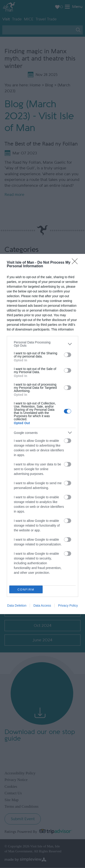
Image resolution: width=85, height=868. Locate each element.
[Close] (76, 263)
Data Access (42, 605)
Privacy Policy (68, 605)
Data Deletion (17, 605)
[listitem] (42, 344)
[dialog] (42, 434)
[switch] (68, 355)
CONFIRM (26, 590)
